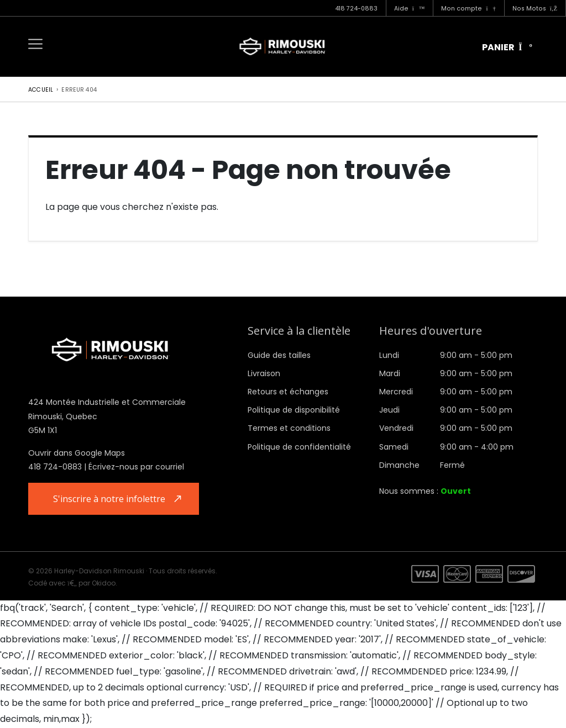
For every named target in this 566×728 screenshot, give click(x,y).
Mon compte (468, 9)
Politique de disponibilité (294, 410)
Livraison (264, 373)
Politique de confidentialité (299, 447)
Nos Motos (535, 9)
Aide (410, 9)
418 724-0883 (356, 9)
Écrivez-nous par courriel (136, 467)
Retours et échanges (288, 392)
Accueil (41, 90)
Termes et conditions (289, 428)
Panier (507, 47)
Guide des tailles (279, 355)
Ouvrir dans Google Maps (77, 453)
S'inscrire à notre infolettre (110, 499)
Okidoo (104, 584)
